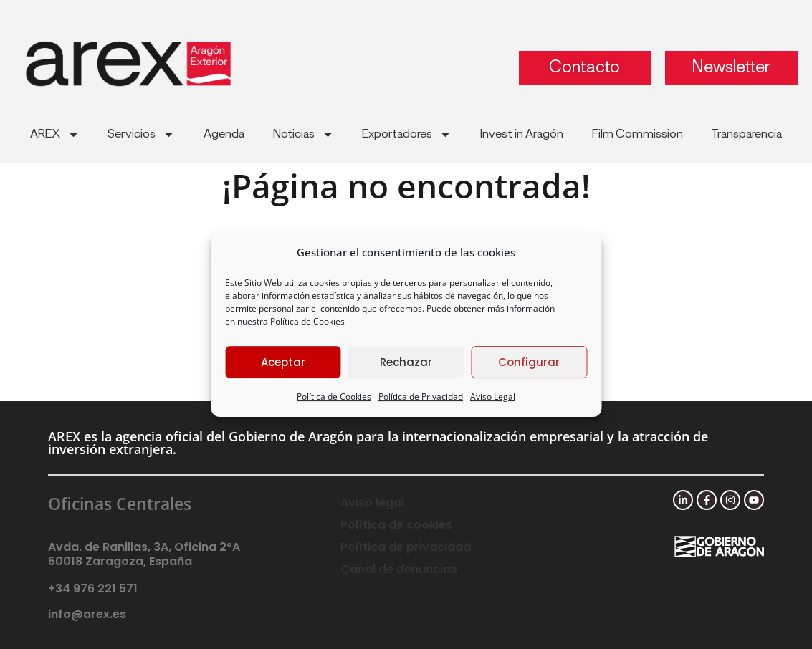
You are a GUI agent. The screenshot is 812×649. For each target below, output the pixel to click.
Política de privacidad (406, 547)
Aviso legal (372, 503)
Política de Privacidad (421, 396)
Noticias (304, 134)
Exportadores (407, 134)
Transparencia (746, 134)
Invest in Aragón (522, 134)
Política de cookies (396, 525)
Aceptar (283, 362)
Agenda (224, 134)
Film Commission (637, 134)
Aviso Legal (493, 396)
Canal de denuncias (399, 569)
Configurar (529, 362)
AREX (55, 134)
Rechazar (406, 362)
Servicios (141, 134)
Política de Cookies (307, 321)
